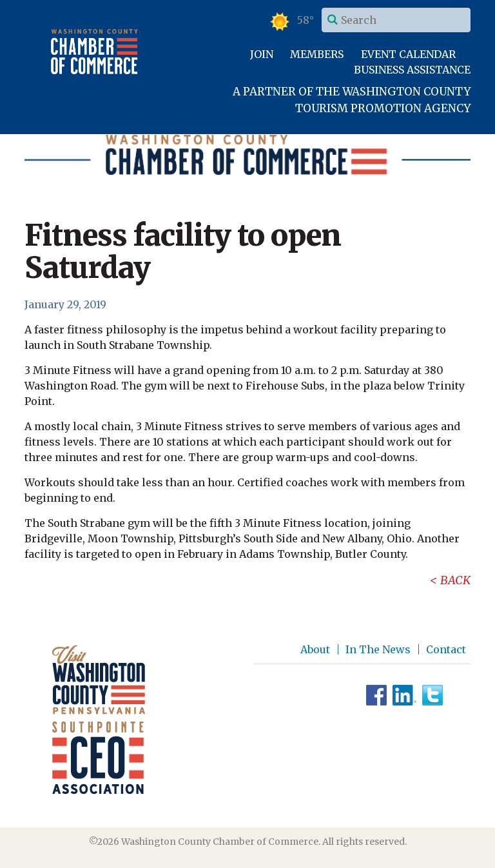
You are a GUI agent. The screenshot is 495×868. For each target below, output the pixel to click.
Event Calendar (408, 54)
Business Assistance (412, 70)
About (315, 649)
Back (455, 580)
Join (262, 54)
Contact (446, 649)
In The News (378, 649)
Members (317, 54)
